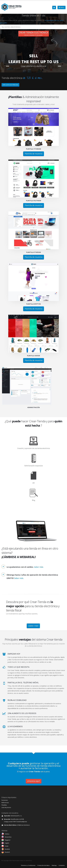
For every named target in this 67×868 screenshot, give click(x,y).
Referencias (5, 803)
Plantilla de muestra (34, 154)
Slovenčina (8, 837)
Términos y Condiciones (28, 865)
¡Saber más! (33, 626)
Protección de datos (44, 865)
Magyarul (7, 840)
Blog (34, 500)
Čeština (7, 834)
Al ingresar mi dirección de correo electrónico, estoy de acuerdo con (32, 22)
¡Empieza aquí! (33, 781)
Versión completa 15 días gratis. (34, 34)
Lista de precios (6, 807)
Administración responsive (34, 466)
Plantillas (4, 805)
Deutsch (7, 852)
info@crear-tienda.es (23, 825)
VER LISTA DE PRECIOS (10, 85)
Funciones (5, 800)
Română (7, 849)
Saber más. (39, 567)
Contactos (62, 865)
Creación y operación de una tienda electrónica (34, 448)
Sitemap (54, 865)
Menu (61, 7)
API (33, 483)
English (7, 843)
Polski (7, 846)
